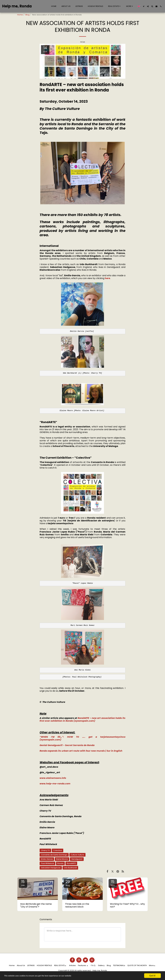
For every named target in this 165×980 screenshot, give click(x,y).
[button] (115, 6)
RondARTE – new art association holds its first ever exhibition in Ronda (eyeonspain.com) (82, 719)
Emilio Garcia (47, 859)
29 (68, 883)
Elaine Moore (62, 859)
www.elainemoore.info (53, 778)
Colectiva (58, 850)
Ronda (60, 863)
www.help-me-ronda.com (55, 784)
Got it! (152, 976)
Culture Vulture (77, 855)
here (107, 278)
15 (23, 883)
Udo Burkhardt (70, 868)
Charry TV (45, 850)
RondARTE (71, 863)
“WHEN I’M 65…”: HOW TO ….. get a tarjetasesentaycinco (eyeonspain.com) (82, 738)
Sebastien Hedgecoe (51, 868)
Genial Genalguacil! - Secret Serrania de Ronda (67, 745)
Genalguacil (77, 859)
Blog (27, 15)
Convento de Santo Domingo (54, 855)
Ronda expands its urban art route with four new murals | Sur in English (81, 751)
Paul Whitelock (47, 863)
